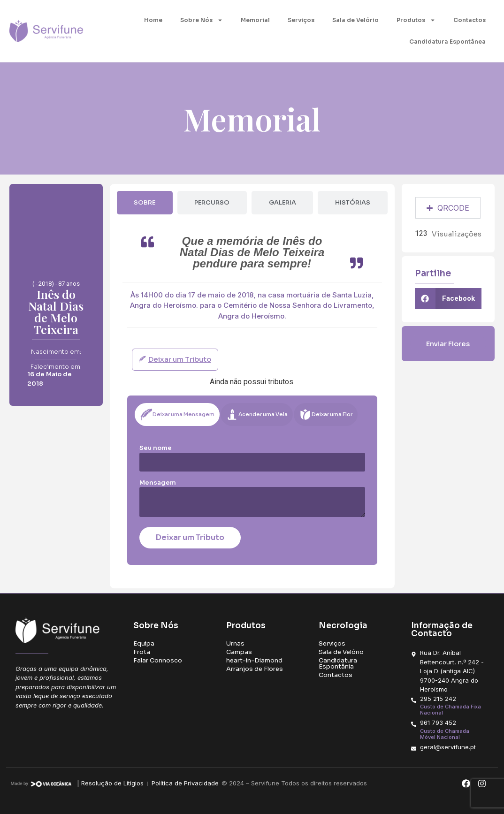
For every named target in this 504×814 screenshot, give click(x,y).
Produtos (416, 20)
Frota (142, 652)
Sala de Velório (355, 20)
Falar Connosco (158, 660)
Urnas (235, 643)
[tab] (145, 203)
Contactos (470, 20)
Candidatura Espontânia (338, 663)
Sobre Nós (202, 20)
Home (153, 20)
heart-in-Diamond (254, 660)
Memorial (255, 20)
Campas (239, 652)
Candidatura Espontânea (447, 42)
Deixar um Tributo (190, 537)
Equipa (144, 643)
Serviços (301, 20)
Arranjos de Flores (255, 669)
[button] (448, 299)
